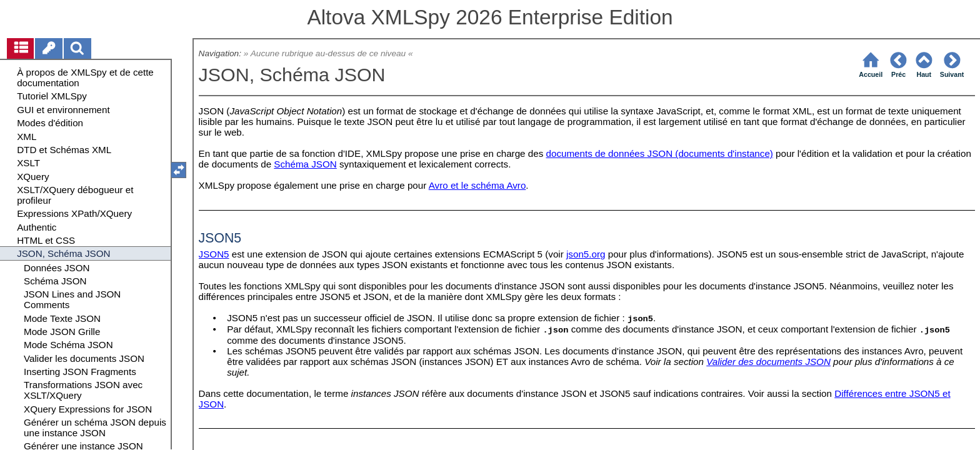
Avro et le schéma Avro (477, 185)
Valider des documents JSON (768, 362)
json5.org (586, 254)
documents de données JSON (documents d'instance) (660, 153)
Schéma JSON (305, 164)
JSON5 (214, 254)
